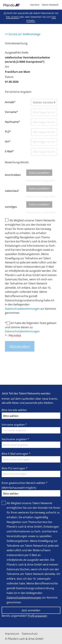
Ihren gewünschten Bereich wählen (25, 485)
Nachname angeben (15, 439)
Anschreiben (13, 175)
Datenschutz (30, 634)
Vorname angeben (14, 425)
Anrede (10, 102)
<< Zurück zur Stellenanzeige (23, 34)
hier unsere (12, 17)
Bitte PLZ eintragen (15, 468)
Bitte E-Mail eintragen (16, 454)
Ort (8, 142)
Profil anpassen (37, 616)
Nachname (12, 122)
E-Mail (9, 151)
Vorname (11, 112)
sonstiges (11, 207)
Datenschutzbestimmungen (22, 309)
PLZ (8, 132)
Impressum (12, 634)
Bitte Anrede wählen (14, 410)
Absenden (20, 346)
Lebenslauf (12, 191)
